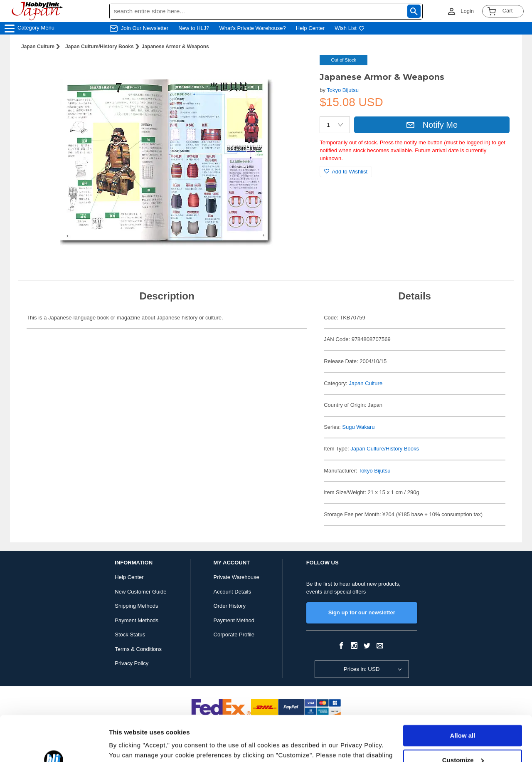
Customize (463, 717)
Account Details (232, 592)
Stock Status (130, 635)
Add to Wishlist (346, 172)
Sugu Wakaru (358, 427)
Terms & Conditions (138, 649)
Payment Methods (137, 620)
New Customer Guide (140, 592)
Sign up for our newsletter (362, 612)
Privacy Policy (132, 663)
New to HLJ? (194, 28)
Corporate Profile (234, 635)
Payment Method (234, 620)
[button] (296, 70)
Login (467, 11)
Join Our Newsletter (145, 28)
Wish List (350, 28)
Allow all (463, 693)
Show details (128, 746)
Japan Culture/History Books (100, 47)
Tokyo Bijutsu (343, 90)
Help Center (310, 28)
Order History (230, 606)
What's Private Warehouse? (253, 28)
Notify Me (432, 125)
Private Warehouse (236, 577)
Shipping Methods (136, 606)
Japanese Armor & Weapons (175, 47)
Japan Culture (38, 47)
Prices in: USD (362, 669)
